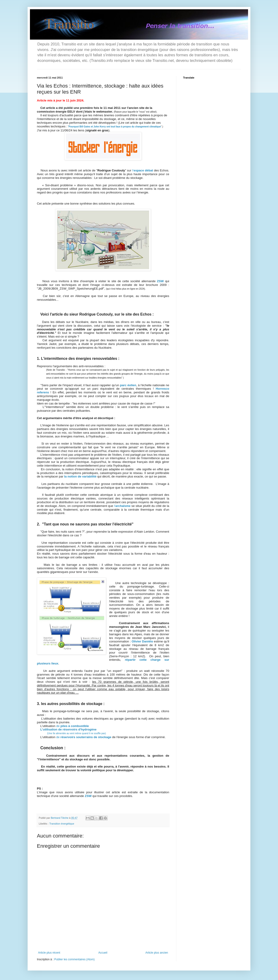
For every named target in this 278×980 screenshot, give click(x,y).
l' (122, 506)
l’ (143, 170)
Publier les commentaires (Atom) (74, 959)
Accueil (103, 953)
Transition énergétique (62, 824)
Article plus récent (49, 953)
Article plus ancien (157, 953)
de (73, 726)
